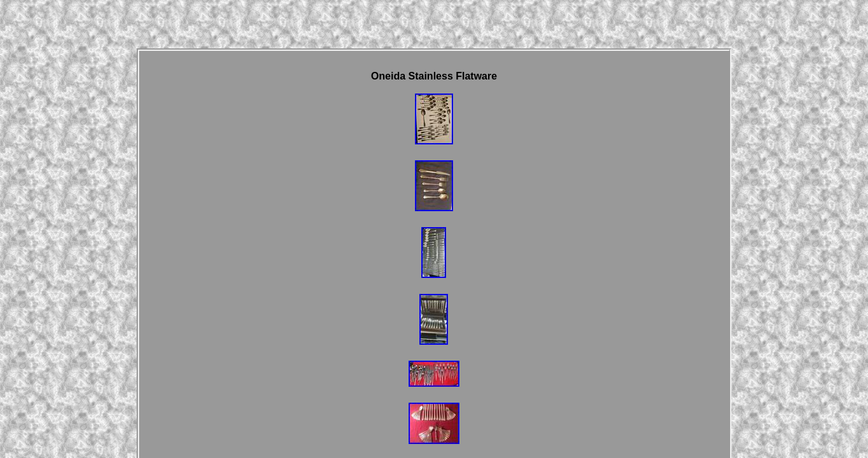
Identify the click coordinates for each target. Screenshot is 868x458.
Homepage (309, 323)
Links (345, 323)
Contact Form (386, 323)
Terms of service (540, 323)
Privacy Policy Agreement (461, 323)
